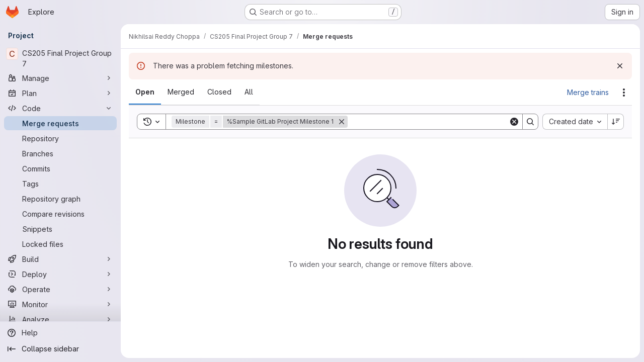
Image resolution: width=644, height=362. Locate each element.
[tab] (145, 92)
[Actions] (624, 93)
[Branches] (60, 153)
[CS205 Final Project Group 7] (60, 58)
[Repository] (60, 138)
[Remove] (342, 122)
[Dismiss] (620, 66)
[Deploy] (60, 274)
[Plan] (60, 93)
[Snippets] (60, 229)
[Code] (60, 108)
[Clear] (514, 122)
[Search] (428, 122)
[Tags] (60, 184)
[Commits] (60, 168)
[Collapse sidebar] (60, 349)
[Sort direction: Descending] (616, 122)
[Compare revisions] (60, 214)
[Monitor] (60, 304)
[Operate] (60, 289)
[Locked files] (60, 244)
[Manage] (60, 78)
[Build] (60, 259)
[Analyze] (60, 319)
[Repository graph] (60, 199)
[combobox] (575, 122)
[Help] (60, 333)
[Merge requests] (60, 123)
